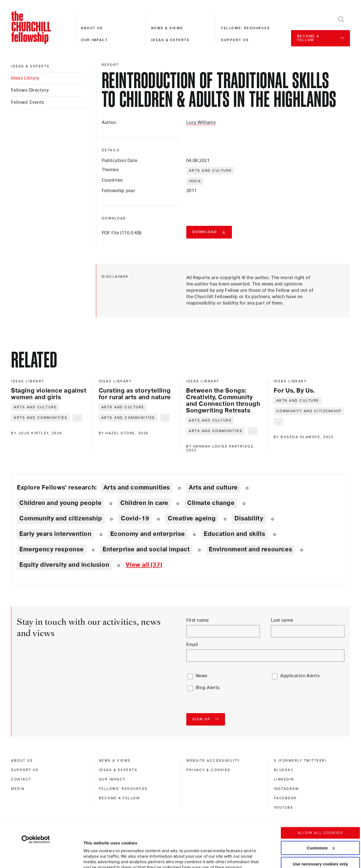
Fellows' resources (246, 28)
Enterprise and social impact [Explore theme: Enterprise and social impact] (146, 549)
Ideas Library (25, 78)
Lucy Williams (201, 123)
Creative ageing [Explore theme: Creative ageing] (192, 518)
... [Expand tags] (78, 418)
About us (92, 28)
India (195, 181)
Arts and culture (210, 171)
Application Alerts (300, 676)
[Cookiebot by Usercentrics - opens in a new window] (36, 793)
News (202, 676)
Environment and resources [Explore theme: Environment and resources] (250, 549)
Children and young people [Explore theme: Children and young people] (60, 503)
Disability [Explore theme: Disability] (249, 518)
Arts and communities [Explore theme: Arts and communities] (137, 488)
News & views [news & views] (115, 761)
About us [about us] (22, 761)
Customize (321, 802)
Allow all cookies (321, 787)
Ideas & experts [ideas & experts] (30, 66)
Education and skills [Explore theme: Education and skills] (234, 534)
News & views (167, 28)
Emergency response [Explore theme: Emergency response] (52, 549)
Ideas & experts (171, 40)
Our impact (94, 40)
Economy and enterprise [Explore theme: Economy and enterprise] (148, 534)
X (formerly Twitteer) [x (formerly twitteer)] (300, 761)
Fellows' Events (28, 102)
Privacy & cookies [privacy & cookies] (208, 770)
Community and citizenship (309, 411)
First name (198, 620)
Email (192, 645)
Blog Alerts (208, 688)
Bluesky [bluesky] (284, 770)
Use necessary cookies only (320, 818)
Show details (91, 847)
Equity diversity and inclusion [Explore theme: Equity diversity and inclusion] (64, 565)
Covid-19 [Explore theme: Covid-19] (135, 518)
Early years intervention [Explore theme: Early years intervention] (55, 534)
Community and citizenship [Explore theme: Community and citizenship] (61, 518)
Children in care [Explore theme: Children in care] (144, 503)
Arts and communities (41, 418)
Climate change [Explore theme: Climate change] (211, 503)
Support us (235, 40)
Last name (282, 620)
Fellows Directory (30, 90)
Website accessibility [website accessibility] (213, 761)
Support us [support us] (25, 770)
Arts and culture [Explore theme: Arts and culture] (213, 488)
